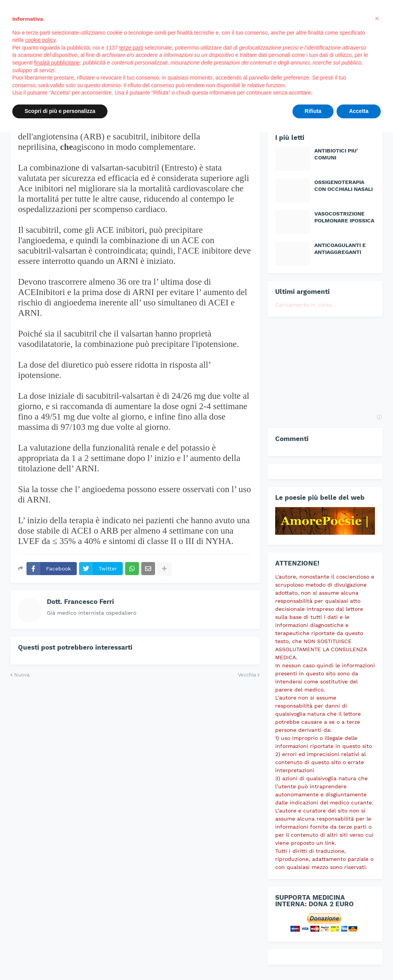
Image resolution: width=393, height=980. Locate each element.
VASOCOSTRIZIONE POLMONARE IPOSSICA (344, 217)
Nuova (22, 675)
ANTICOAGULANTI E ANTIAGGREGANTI (340, 249)
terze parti (131, 48)
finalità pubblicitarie (57, 63)
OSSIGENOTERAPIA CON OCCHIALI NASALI (343, 186)
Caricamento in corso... (306, 305)
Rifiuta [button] (313, 111)
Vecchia (247, 675)
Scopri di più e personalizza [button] (60, 111)
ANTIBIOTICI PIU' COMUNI (336, 154)
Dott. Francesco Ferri (80, 602)
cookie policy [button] (40, 40)
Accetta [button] (359, 111)
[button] (377, 18)
